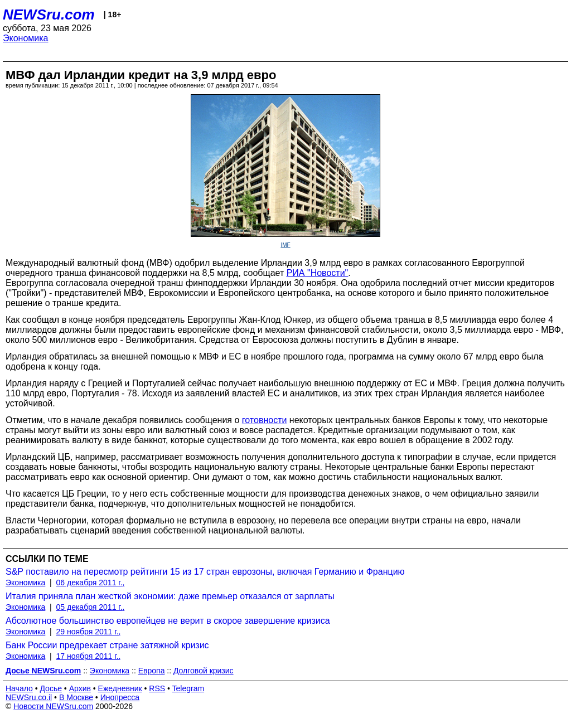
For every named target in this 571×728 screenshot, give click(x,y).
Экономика (26, 38)
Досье (51, 688)
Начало (19, 688)
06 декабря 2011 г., (91, 583)
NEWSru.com (49, 14)
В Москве (76, 697)
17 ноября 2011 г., (89, 656)
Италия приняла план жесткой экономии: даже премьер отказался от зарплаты (170, 596)
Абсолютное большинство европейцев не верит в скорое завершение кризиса (168, 621)
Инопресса (120, 697)
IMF (285, 245)
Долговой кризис (204, 671)
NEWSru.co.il (29, 697)
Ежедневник (120, 688)
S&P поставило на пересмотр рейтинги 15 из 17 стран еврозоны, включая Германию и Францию (205, 572)
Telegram (188, 688)
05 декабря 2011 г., (91, 607)
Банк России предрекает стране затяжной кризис (107, 645)
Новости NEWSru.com (53, 706)
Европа (152, 671)
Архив (80, 688)
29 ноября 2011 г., (89, 632)
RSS (157, 688)
